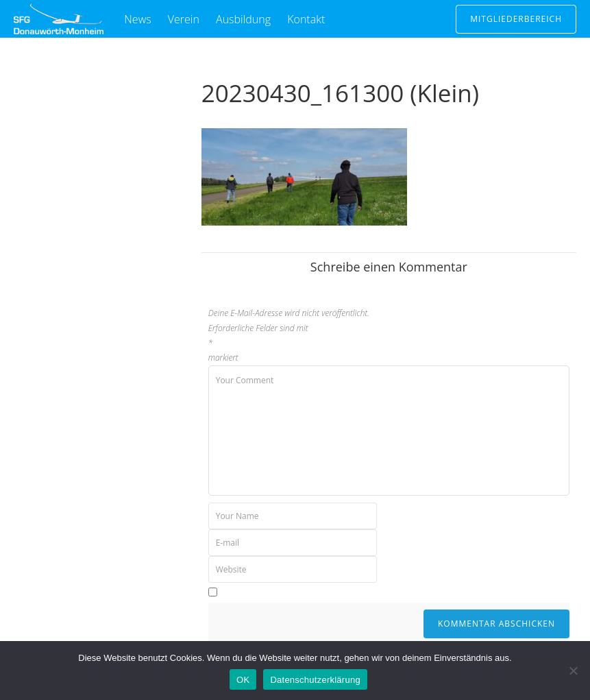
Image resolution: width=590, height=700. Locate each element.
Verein (184, 19)
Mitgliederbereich (516, 19)
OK (243, 680)
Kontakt (306, 19)
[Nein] (573, 671)
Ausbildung (243, 19)
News (137, 19)
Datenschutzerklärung (315, 680)
